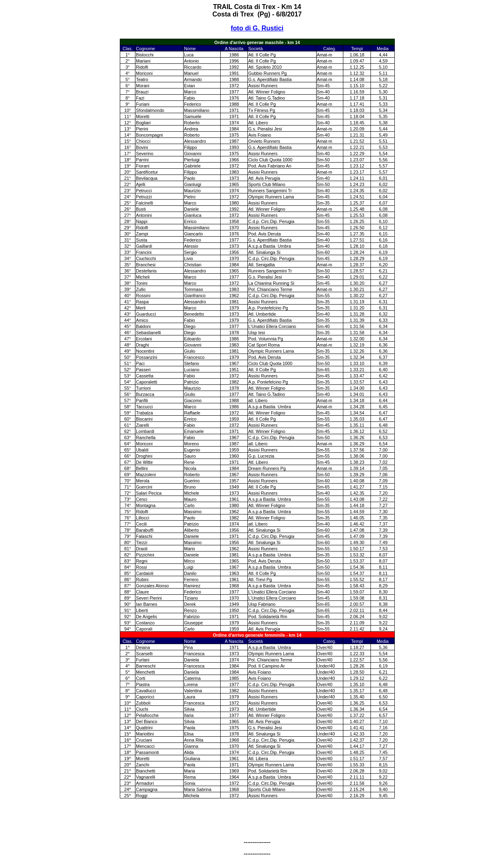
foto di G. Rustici (257, 28)
